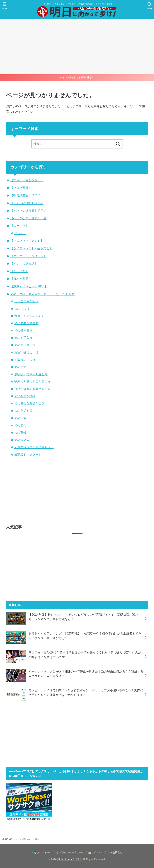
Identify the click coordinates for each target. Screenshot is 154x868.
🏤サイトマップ (97, 852)
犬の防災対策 (23, 411)
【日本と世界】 (21, 279)
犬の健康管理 (23, 330)
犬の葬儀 (20, 433)
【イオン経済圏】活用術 (27, 203)
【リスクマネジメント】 (27, 241)
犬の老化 (20, 425)
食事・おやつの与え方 (29, 316)
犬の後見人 (22, 440)
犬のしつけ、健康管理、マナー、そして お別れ (43, 294)
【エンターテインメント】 (28, 256)
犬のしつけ (22, 309)
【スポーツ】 (19, 226)
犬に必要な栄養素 (26, 323)
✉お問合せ (117, 852)
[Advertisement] (77, 47)
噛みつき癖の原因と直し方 (32, 381)
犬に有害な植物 (25, 396)
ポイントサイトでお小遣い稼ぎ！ (77, 77)
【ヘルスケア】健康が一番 (28, 218)
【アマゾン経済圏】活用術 (28, 211)
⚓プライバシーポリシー (70, 852)
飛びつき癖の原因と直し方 (32, 389)
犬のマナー (22, 367)
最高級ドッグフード (28, 454)
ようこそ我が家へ (26, 301)
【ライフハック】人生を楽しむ (31, 248)
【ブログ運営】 (21, 188)
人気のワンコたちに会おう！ (34, 447)
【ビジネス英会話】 (24, 264)
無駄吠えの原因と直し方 (31, 374)
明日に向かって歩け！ (70, 859)
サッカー (20, 233)
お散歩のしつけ (25, 360)
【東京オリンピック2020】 (29, 286)
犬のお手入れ (23, 338)
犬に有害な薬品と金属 (29, 403)
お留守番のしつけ (26, 352)
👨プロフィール (43, 852)
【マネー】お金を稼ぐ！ (27, 180)
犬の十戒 (20, 418)
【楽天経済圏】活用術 (25, 196)
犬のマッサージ (25, 345)
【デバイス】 (19, 271)
